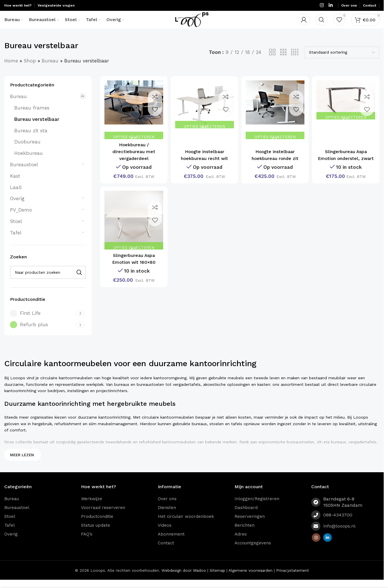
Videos (165, 534)
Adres (241, 542)
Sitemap (217, 579)
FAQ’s (87, 542)
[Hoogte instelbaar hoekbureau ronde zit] (276, 117)
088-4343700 (338, 523)
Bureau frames (32, 116)
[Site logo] (192, 24)
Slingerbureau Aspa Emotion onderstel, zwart (347, 158)
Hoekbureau (29, 162)
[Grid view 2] (272, 61)
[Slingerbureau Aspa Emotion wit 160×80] (133, 228)
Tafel (16, 241)
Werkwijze (92, 507)
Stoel (16, 230)
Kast (15, 184)
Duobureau (27, 150)
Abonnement (171, 542)
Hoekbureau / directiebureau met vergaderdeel (133, 158)
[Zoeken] (322, 24)
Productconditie (97, 525)
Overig (17, 207)
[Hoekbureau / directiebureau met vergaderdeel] (133, 117)
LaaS (16, 196)
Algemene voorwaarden (250, 579)
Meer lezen (22, 463)
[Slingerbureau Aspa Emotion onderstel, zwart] (347, 108)
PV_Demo (21, 218)
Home (11, 69)
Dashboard (246, 516)
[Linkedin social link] (331, 6)
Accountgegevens (253, 551)
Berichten (244, 534)
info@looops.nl (339, 535)
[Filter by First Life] (42, 322)
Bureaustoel (24, 173)
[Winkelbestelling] (342, 61)
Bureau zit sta (31, 139)
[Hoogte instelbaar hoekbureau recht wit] (204, 112)
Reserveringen (250, 525)
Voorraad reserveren (103, 516)
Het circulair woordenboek (186, 525)
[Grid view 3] (283, 61)
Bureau (50, 69)
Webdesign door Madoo (184, 579)
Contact (166, 551)
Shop (30, 69)
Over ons (167, 507)
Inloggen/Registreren (257, 507)
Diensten (167, 516)
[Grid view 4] (295, 61)
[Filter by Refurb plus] (42, 333)
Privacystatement (293, 579)
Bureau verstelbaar (37, 127)
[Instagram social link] (322, 6)
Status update (96, 534)
